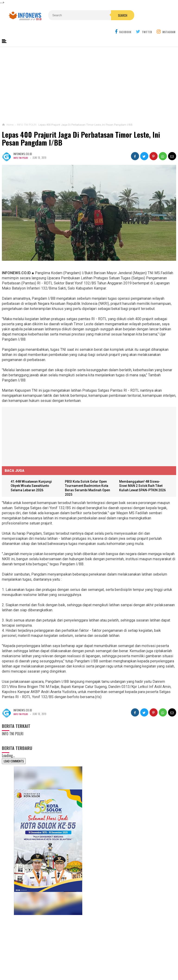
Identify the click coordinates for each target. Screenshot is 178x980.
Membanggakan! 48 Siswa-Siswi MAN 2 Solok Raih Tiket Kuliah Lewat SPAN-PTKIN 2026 (144, 475)
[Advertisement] (89, 74)
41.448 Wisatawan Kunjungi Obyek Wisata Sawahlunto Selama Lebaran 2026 (33, 475)
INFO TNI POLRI (21, 147)
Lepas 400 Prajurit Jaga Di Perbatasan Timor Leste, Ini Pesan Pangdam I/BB (81, 128)
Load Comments (14, 750)
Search (99, 15)
